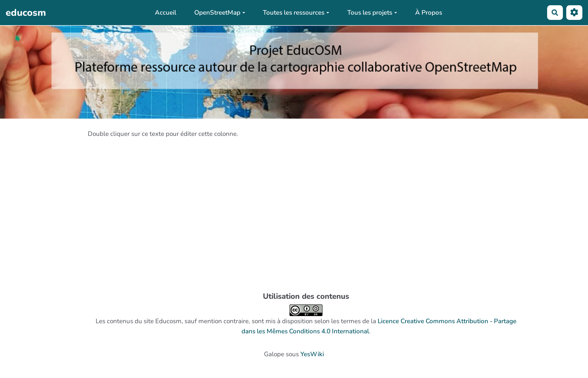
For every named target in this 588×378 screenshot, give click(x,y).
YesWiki (312, 354)
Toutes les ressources (296, 13)
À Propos (429, 13)
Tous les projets (372, 13)
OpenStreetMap (220, 13)
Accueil (166, 13)
